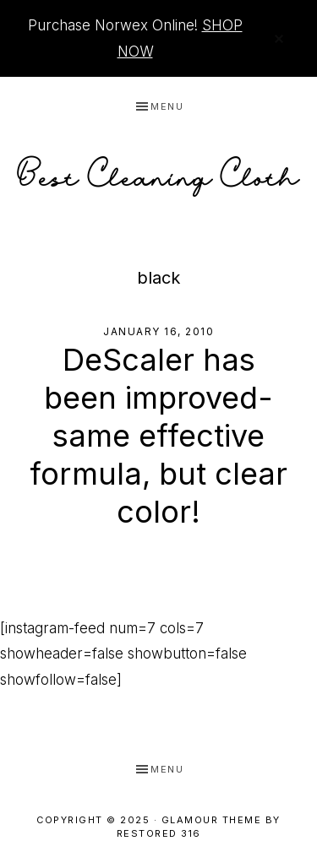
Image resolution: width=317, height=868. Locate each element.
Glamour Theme (212, 820)
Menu (167, 106)
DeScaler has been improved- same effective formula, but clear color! (158, 436)
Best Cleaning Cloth (159, 172)
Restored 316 (159, 833)
